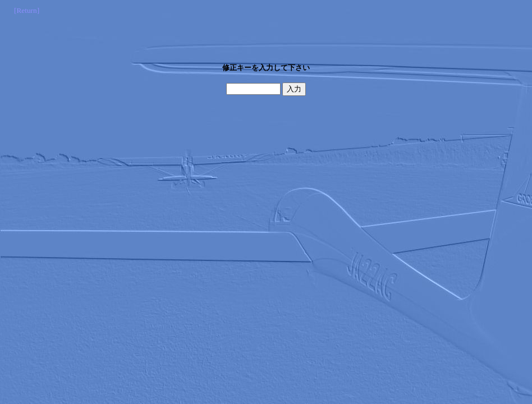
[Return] (27, 10)
